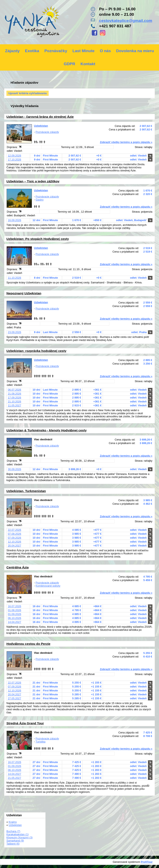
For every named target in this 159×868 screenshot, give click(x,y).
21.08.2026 (14, 394)
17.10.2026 (14, 160)
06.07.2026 (14, 390)
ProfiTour (147, 862)
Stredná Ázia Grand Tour (25, 723)
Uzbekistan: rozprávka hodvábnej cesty (36, 351)
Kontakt (88, 64)
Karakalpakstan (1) (17, 834)
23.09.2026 (14, 332)
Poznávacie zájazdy (47, 132)
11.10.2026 (14, 278)
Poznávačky (56, 51)
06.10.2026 (14, 618)
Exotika (32, 51)
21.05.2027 (14, 778)
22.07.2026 (14, 530)
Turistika (41, 742)
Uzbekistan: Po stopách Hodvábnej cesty (38, 239)
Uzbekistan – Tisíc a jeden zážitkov (33, 181)
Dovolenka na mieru (135, 51)
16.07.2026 (14, 606)
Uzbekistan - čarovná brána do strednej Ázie (40, 117)
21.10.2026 (14, 401)
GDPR (69, 64)
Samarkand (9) (15, 841)
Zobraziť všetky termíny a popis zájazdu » (126, 142)
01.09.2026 (14, 614)
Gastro (40, 200)
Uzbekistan (41, 126)
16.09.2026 (14, 220)
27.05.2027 (14, 698)
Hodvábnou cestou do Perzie (28, 644)
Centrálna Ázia (17, 567)
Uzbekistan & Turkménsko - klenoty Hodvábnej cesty (46, 430)
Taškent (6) (13, 844)
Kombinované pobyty (48, 586)
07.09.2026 (14, 538)
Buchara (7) (13, 831)
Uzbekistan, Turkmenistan (26, 491)
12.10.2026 (14, 542)
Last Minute (84, 51)
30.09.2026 (14, 469)
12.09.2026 (14, 156)
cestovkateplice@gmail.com (126, 21)
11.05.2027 (14, 405)
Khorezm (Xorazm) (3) (20, 837)
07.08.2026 (14, 534)
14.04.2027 (14, 622)
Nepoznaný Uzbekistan (24, 293)
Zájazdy (12, 51)
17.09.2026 (14, 398)
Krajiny (13, 822)
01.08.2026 (14, 610)
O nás (105, 51)
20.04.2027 (14, 546)
